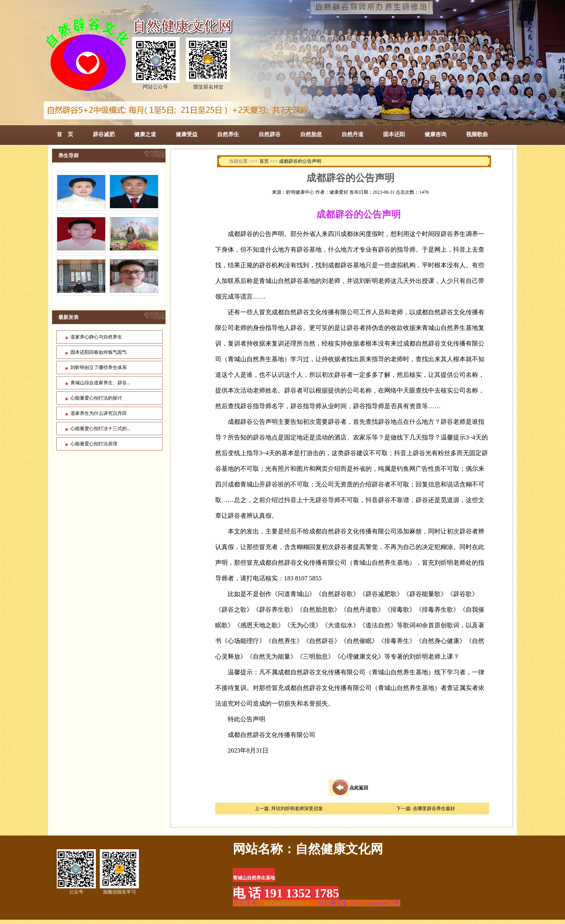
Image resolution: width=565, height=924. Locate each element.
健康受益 (187, 134)
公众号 (76, 872)
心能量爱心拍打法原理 (94, 444)
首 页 (65, 134)
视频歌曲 (477, 134)
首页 (264, 161)
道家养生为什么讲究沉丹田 (99, 413)
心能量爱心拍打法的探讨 (96, 398)
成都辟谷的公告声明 (300, 161)
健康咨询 (435, 134)
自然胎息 (311, 134)
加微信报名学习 (119, 872)
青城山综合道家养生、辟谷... (100, 383)
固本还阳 (394, 134)
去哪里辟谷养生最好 (434, 809)
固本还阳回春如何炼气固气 (99, 352)
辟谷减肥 (104, 134)
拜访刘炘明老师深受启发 (297, 809)
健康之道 (145, 134)
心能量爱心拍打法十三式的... (100, 429)
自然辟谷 (270, 134)
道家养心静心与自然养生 (96, 337)
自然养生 (228, 134)
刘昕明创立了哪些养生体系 (99, 367)
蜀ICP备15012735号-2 (286, 904)
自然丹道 (353, 134)
